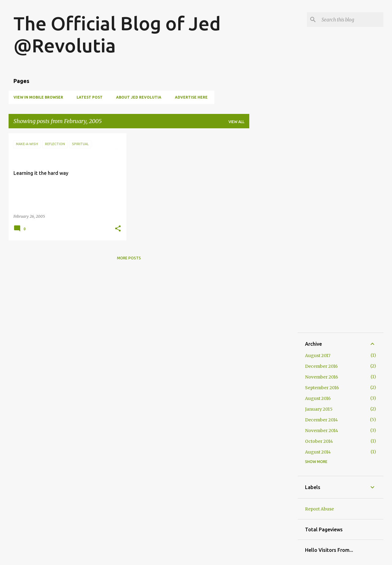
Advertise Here (191, 97)
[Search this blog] (351, 20)
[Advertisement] (273, 225)
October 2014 (319, 441)
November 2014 (322, 431)
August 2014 (318, 452)
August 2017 (318, 356)
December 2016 (321, 366)
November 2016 (322, 377)
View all (236, 122)
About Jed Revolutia (139, 97)
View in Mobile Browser (38, 97)
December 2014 (321, 420)
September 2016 (322, 388)
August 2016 (318, 398)
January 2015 (319, 409)
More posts (129, 258)
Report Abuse (319, 509)
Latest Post (90, 97)
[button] (118, 229)
